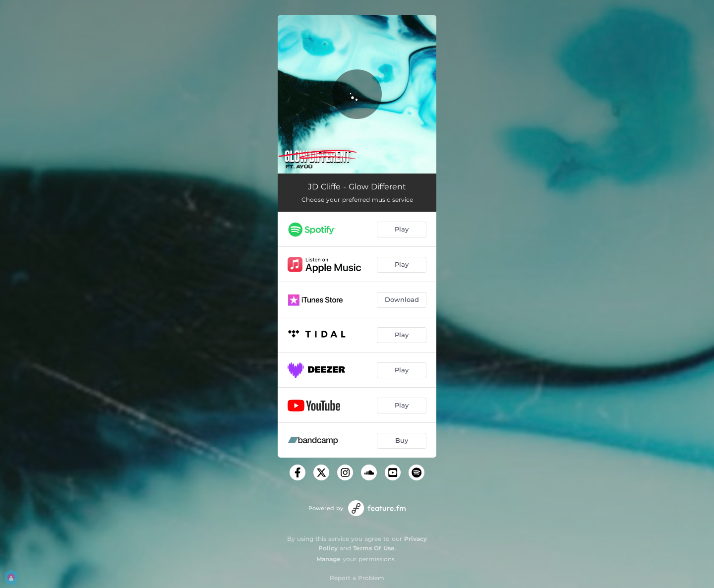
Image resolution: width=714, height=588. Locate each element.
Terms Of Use (374, 548)
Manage (328, 559)
